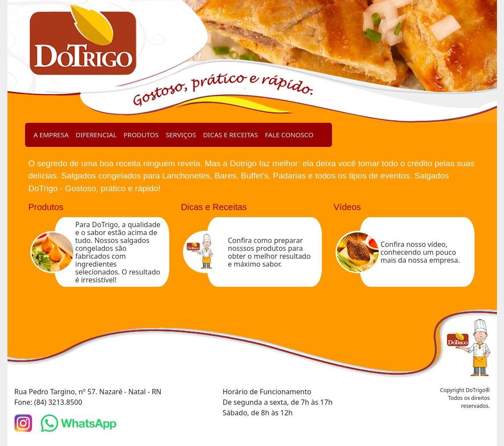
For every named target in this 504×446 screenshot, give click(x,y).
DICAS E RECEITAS (231, 135)
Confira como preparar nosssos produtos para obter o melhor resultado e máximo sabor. (270, 252)
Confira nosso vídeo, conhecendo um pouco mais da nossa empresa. (420, 252)
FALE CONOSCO (289, 135)
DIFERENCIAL (96, 135)
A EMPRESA (51, 135)
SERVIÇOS (181, 135)
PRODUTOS (141, 135)
